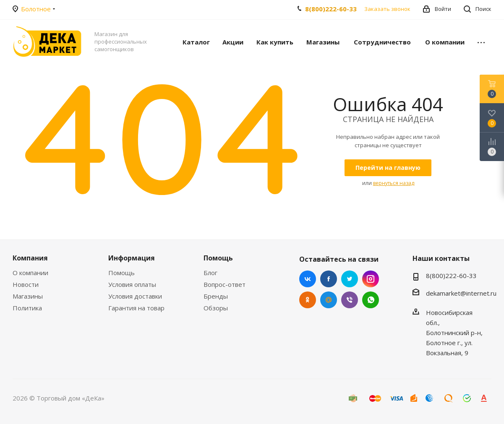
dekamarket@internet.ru (461, 293)
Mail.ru (329, 300)
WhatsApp (371, 300)
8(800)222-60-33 (331, 9)
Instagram (371, 279)
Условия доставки (135, 296)
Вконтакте (308, 279)
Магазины (28, 296)
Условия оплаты (132, 284)
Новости (26, 284)
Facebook (329, 279)
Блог (210, 273)
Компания (30, 258)
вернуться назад (394, 183)
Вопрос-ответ (225, 284)
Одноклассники (308, 300)
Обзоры (216, 308)
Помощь (121, 273)
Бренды (216, 296)
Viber (350, 300)
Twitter (350, 279)
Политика (27, 308)
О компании (30, 273)
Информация (132, 258)
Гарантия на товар (136, 308)
